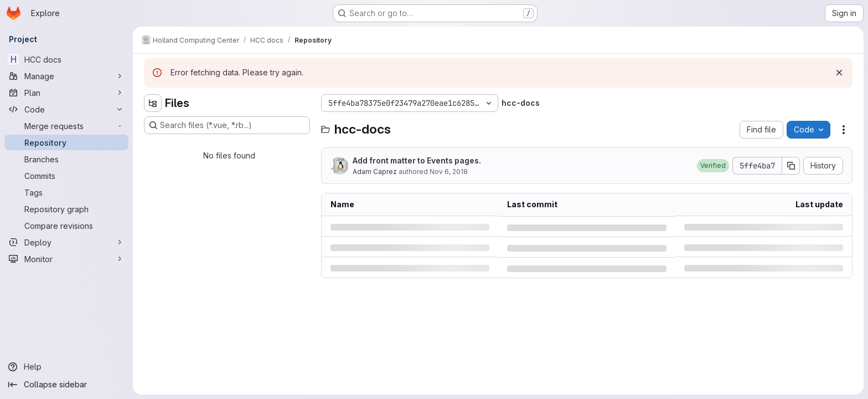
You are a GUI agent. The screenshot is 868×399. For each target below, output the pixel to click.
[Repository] (66, 142)
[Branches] (66, 159)
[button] (713, 166)
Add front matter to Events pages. (417, 160)
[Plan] (66, 93)
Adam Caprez (375, 172)
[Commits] (66, 176)
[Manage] (66, 76)
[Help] (66, 367)
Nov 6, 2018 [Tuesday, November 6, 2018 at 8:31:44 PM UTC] (449, 172)
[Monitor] (66, 259)
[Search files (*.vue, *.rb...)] (227, 125)
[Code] (66, 109)
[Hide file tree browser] (153, 103)
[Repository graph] (66, 209)
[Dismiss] (839, 73)
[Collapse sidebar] (66, 385)
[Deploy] (66, 242)
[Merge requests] (66, 126)
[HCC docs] (66, 59)
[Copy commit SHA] (791, 166)
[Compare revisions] (66, 226)
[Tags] (66, 192)
